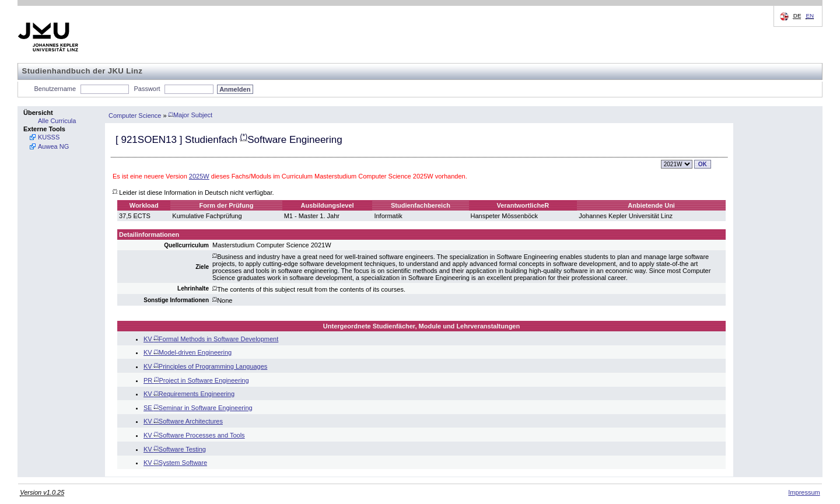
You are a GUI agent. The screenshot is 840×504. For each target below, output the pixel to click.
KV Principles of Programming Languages (205, 366)
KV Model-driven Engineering (188, 352)
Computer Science (135, 115)
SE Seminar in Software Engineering (198, 408)
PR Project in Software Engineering (196, 380)
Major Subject (190, 115)
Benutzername (55, 89)
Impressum (804, 492)
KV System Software (175, 463)
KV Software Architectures (183, 421)
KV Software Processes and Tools (194, 435)
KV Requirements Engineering (189, 394)
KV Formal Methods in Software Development (211, 339)
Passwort (147, 89)
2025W (199, 176)
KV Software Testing (175, 449)
